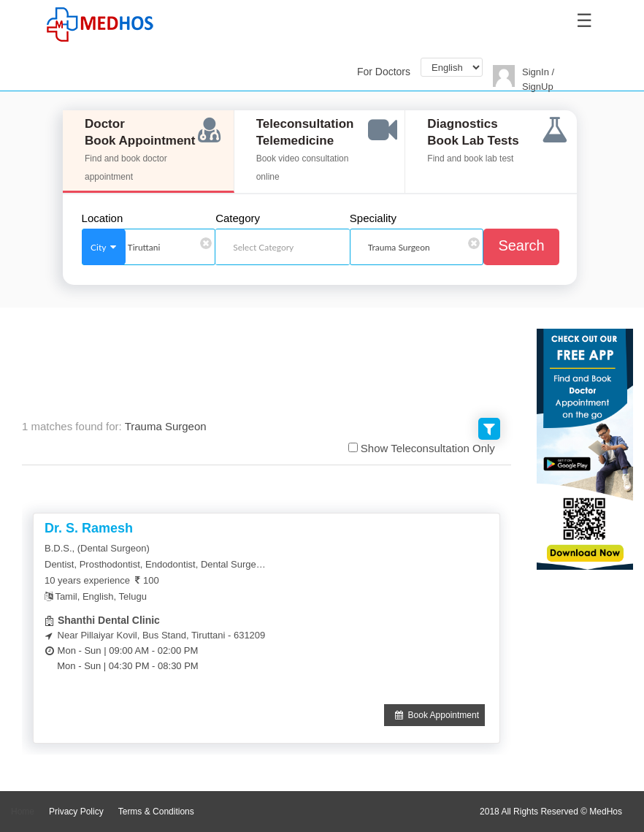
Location (103, 218)
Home (23, 812)
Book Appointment (434, 715)
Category (238, 218)
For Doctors (384, 72)
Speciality (373, 218)
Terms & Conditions (156, 812)
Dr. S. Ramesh (89, 528)
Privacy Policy (76, 812)
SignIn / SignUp (538, 79)
